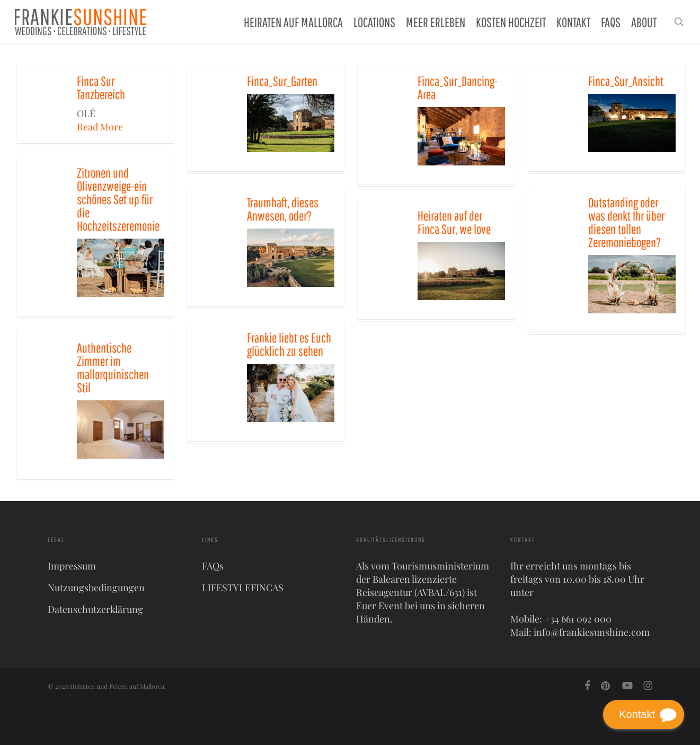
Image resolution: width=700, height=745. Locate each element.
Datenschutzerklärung (95, 609)
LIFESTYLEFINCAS (243, 588)
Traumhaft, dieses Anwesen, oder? (283, 209)
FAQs (213, 566)
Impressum (72, 566)
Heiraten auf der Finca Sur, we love (454, 222)
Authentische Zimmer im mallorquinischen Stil (113, 367)
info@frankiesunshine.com (592, 632)
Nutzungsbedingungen (96, 588)
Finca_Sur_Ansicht (626, 81)
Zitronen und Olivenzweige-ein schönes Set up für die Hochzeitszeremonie (118, 199)
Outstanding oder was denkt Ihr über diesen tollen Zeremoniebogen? (626, 222)
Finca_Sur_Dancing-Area (458, 87)
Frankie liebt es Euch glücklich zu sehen (289, 344)
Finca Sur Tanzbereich (101, 87)
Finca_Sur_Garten (282, 81)
